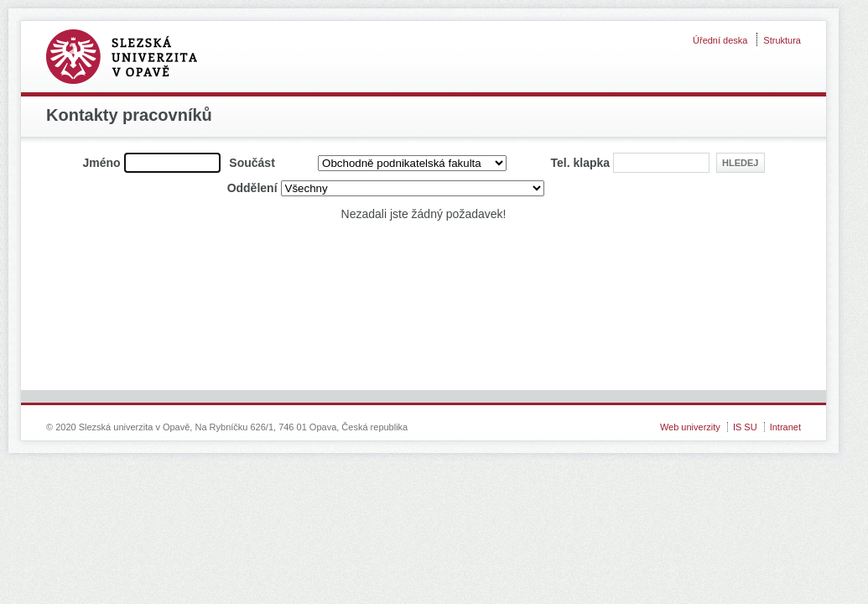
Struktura (782, 40)
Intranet (785, 427)
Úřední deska (720, 40)
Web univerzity (690, 427)
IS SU (745, 427)
